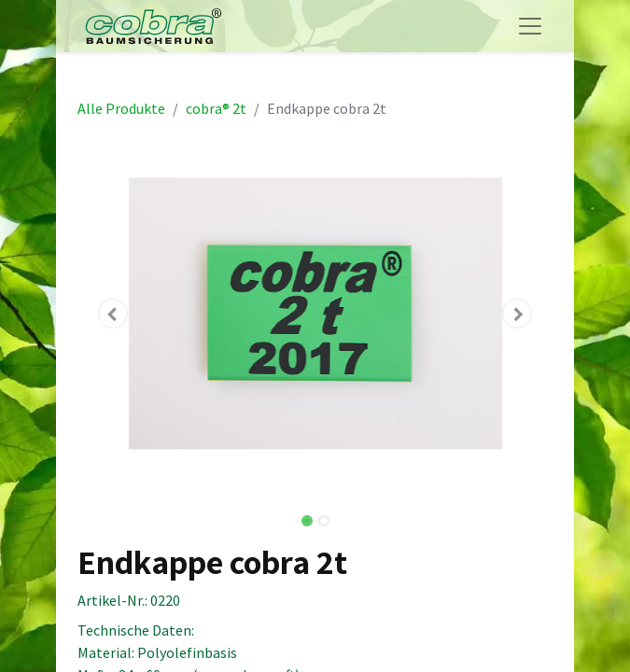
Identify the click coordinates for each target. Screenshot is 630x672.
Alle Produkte (121, 108)
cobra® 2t (216, 108)
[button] (113, 314)
